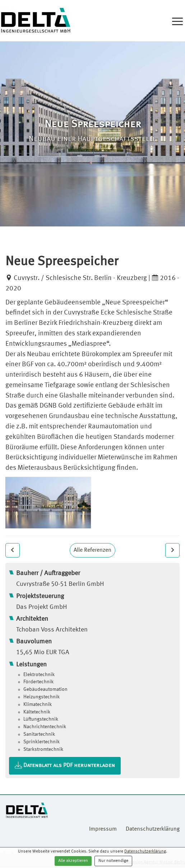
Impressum (103, 829)
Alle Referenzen (92, 550)
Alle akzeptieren (73, 861)
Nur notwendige (113, 861)
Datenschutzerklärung (145, 851)
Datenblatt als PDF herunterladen (65, 766)
